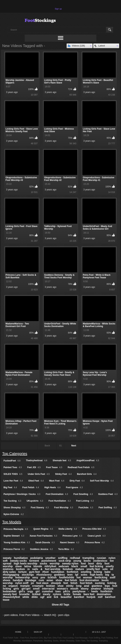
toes (58, 591)
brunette (24, 594)
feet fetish (71, 580)
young (77, 561)
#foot (45, 572)
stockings (28, 575)
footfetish (106, 591)
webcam (64, 566)
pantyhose (79, 591)
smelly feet (93, 569)
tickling (112, 583)
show (59, 580)
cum (41, 580)
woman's (62, 589)
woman (88, 577)
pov (43, 577)
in (29, 569)
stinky (70, 586)
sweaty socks (18, 561)
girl (37, 591)
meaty (47, 594)
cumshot (48, 591)
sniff (113, 577)
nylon (112, 558)
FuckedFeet (12, 461)
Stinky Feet (63, 474)
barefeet (79, 597)
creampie (38, 586)
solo (105, 569)
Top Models (12, 522)
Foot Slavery (40, 508)
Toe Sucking (12, 501)
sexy (35, 577)
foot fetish (86, 583)
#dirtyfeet (50, 566)
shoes (6, 580)
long (79, 586)
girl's (22, 591)
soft (5, 561)
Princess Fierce (14, 549)
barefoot (110, 597)
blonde (38, 566)
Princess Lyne (72, 536)
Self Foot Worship (102, 481)
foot (83, 563)
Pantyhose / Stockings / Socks (22, 494)
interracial (48, 589)
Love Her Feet (13, 481)
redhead (75, 558)
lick (56, 597)
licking (98, 572)
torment (34, 561)
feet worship (53, 569)
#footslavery (44, 575)
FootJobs (86, 508)
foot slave (42, 583)
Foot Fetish (31, 487)
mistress (8, 569)
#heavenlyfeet (11, 597)
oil (112, 569)
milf (100, 597)
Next (74, 446)
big (107, 575)
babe (108, 572)
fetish (74, 583)
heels (95, 591)
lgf (77, 575)
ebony (85, 589)
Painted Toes (13, 467)
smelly (110, 566)
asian (50, 580)
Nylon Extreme (14, 514)
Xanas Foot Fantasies (43, 536)
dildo (35, 597)
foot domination (89, 580)
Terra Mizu (66, 549)
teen (70, 575)
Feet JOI (34, 467)
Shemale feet (62, 461)
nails (35, 569)
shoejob (56, 583)
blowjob (108, 589)
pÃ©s (67, 591)
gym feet (35, 572)
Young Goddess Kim (17, 542)
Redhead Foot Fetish (81, 467)
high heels (96, 575)
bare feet (89, 594)
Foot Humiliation (60, 501)
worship (55, 563)
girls (16, 589)
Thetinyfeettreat (37, 461)
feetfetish (72, 572)
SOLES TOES (13, 474)
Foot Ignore (74, 487)
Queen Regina (43, 529)
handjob (18, 580)
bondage (31, 580)
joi (32, 583)
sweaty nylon (70, 563)
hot (79, 577)
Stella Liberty (68, 529)
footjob (91, 597)
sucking (100, 583)
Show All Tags (61, 605)
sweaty (7, 558)
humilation (58, 572)
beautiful (66, 597)
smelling (86, 572)
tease (6, 600)
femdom (68, 569)
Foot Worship (64, 508)
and (49, 597)
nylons (57, 594)
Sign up (58, 9)
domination (104, 594)
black (75, 566)
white (26, 597)
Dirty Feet (77, 481)
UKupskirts (35, 501)
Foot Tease (54, 467)
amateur (96, 589)
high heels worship (26, 563)
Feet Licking (85, 501)
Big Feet (10, 487)
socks (43, 563)
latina (28, 566)
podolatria (37, 558)
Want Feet (57, 481)
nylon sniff (22, 583)
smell (36, 589)
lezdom (20, 569)
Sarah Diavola (45, 542)
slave (18, 566)
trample (25, 586)
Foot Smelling (83, 494)
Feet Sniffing (108, 508)
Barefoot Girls (87, 474)
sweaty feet (10, 594)
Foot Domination (57, 494)
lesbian (50, 586)
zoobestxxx (100, 561)
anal (86, 586)
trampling (88, 558)
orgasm (13, 586)
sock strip (65, 561)
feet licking (96, 566)
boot (91, 563)
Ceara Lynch (97, 536)
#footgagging (11, 575)
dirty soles (9, 572)
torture (22, 572)
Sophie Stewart (14, 536)
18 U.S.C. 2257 (99, 632)
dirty (99, 563)
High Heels (52, 487)
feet (66, 583)
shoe (61, 586)
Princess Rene (95, 542)
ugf (42, 597)
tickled (36, 594)
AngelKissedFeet (88, 461)
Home (18, 632)
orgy (30, 591)
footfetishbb (67, 577)
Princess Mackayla (16, 529)
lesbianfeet (10, 591)
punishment (49, 561)
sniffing (63, 558)
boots (87, 561)
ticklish (52, 577)
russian (101, 558)
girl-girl (26, 589)
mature (80, 569)
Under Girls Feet (39, 474)
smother (50, 558)
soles (84, 575)
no (4, 586)
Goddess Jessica (41, 549)
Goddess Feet (108, 494)
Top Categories (15, 454)
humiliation (21, 558)
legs (107, 586)
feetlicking (101, 577)
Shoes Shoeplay (14, 508)
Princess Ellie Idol (94, 529)
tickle (67, 594)
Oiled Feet (36, 481)
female (77, 594)
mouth (74, 589)
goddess (60, 575)
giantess (97, 586)
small (84, 566)
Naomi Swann (70, 542)
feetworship (23, 577)
